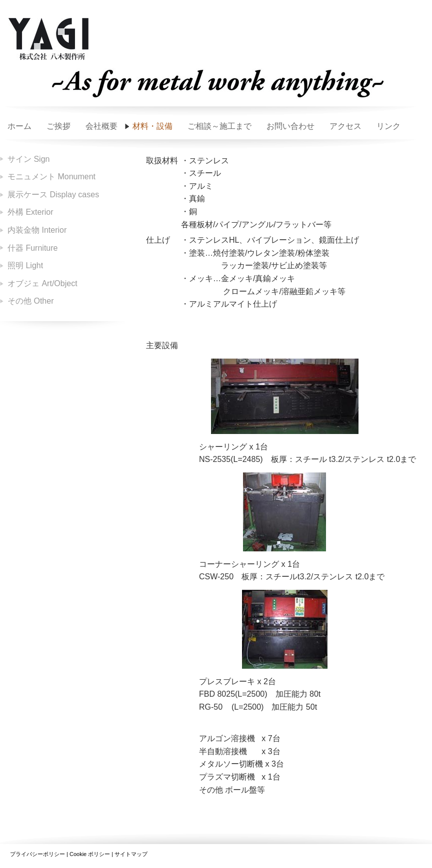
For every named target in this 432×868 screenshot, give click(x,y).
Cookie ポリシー (90, 854)
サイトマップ (131, 854)
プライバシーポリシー (37, 854)
